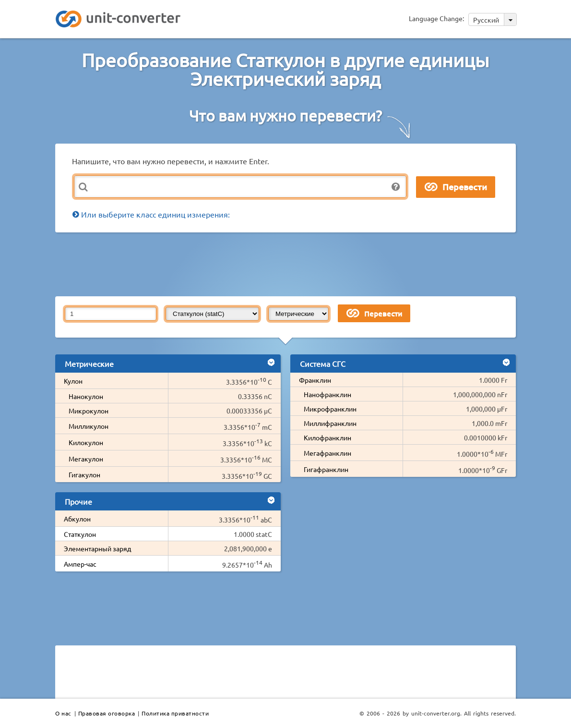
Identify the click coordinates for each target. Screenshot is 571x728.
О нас (63, 713)
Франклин (315, 380)
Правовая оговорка (107, 713)
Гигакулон (84, 474)
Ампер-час (80, 564)
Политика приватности (175, 713)
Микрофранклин (330, 409)
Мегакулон (86, 459)
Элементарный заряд (97, 548)
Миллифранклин (330, 423)
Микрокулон (89, 411)
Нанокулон (86, 396)
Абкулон (77, 519)
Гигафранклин (326, 469)
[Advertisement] (288, 264)
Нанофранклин (327, 394)
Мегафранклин (327, 453)
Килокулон (86, 442)
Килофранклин (327, 437)
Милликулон (89, 426)
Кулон (73, 381)
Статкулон (80, 534)
